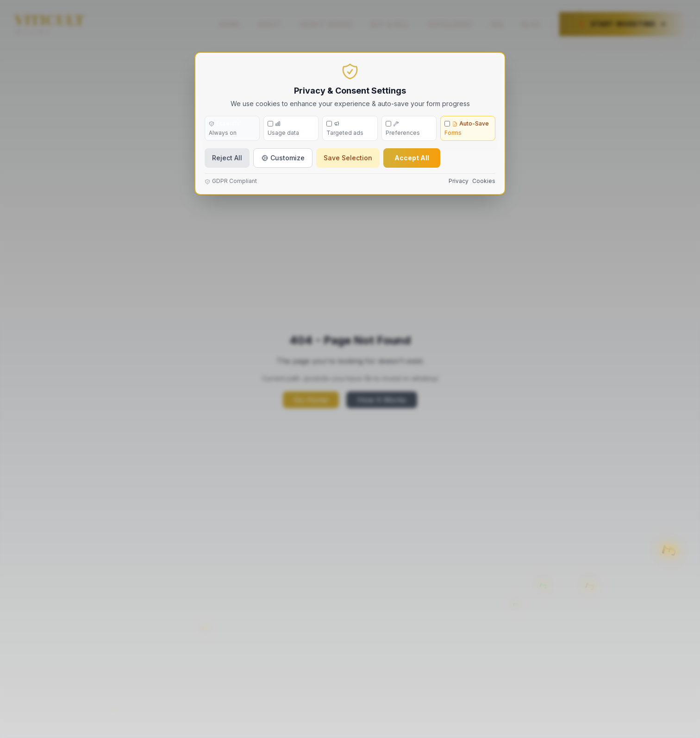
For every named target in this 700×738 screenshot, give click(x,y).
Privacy (459, 181)
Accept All (412, 158)
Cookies (484, 181)
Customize (283, 158)
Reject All (227, 158)
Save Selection (348, 158)
